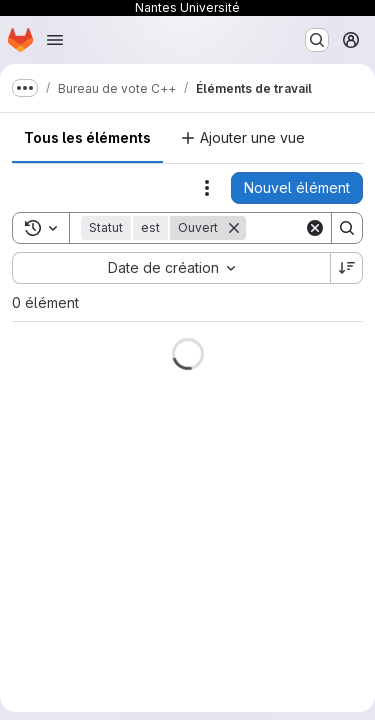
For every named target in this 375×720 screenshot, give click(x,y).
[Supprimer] (234, 228)
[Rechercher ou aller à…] (317, 40)
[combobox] (171, 268)
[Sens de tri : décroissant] (347, 268)
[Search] (347, 228)
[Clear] (315, 228)
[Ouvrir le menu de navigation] (55, 40)
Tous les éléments (87, 137)
